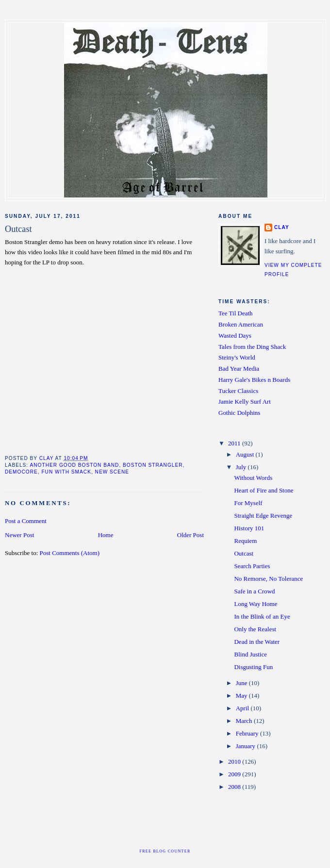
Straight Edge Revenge (263, 516)
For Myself (248, 503)
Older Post (190, 535)
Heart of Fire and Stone (264, 490)
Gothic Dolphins (239, 413)
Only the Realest (255, 629)
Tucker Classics (238, 391)
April (243, 708)
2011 (235, 443)
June (242, 683)
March (245, 721)
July (242, 467)
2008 (235, 787)
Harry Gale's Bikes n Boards (254, 380)
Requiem (245, 541)
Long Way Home (256, 604)
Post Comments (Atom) (70, 553)
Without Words (253, 478)
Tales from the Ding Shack (252, 347)
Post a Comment (26, 521)
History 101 (249, 528)
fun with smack (66, 472)
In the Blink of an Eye (262, 616)
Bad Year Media (239, 368)
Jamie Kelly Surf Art (245, 401)
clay (282, 227)
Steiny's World (237, 357)
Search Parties (252, 566)
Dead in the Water (257, 642)
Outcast (244, 553)
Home (106, 535)
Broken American (241, 324)
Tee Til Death (236, 313)
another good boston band (74, 465)
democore (21, 472)
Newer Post (19, 535)
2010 (235, 762)
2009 (235, 774)
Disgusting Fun (253, 667)
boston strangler (153, 465)
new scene (112, 472)
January (247, 746)
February (248, 733)
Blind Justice (250, 654)
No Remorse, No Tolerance (268, 579)
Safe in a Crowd (254, 591)
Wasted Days (235, 336)
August (246, 454)
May (242, 696)
